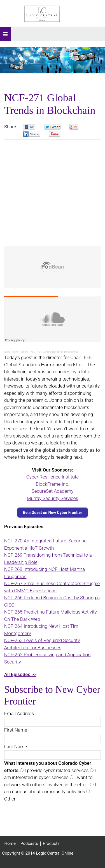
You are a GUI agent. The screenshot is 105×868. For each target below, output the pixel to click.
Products (51, 844)
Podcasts (29, 844)
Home (10, 844)
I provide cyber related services (56, 770)
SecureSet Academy (53, 491)
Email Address (19, 713)
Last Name (16, 747)
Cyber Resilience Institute (53, 477)
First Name (16, 730)
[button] (5, 34)
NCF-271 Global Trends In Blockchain (54, 352)
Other (10, 799)
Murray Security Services (53, 498)
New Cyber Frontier (16, 352)
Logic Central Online (42, 14)
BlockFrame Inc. (53, 484)
